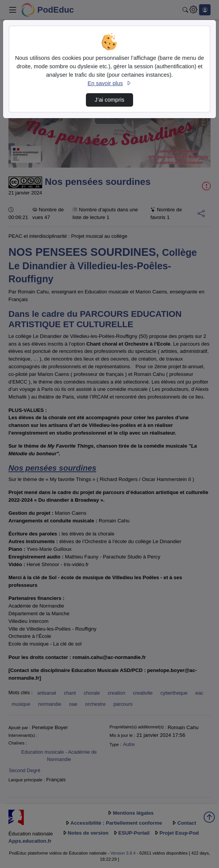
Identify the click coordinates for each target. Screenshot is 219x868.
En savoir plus (109, 83)
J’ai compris (109, 100)
